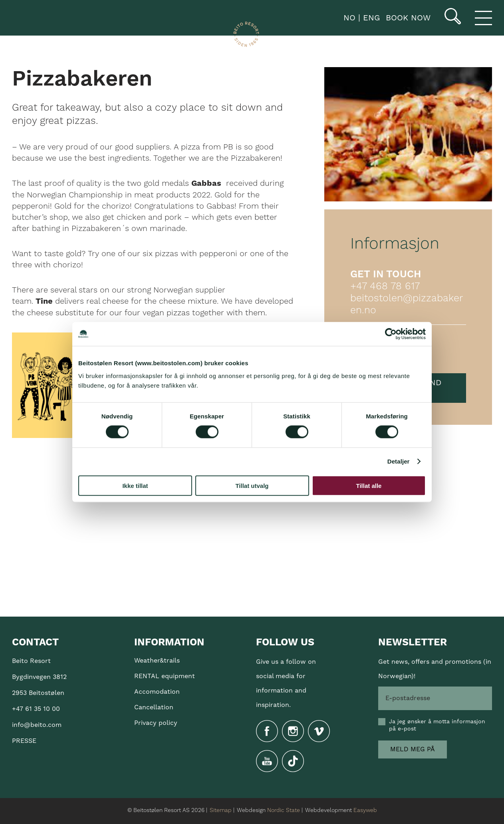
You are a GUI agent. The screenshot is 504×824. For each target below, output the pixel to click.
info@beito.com (37, 725)
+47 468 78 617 (385, 287)
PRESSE (24, 741)
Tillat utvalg (252, 485)
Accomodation (157, 692)
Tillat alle (369, 485)
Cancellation (154, 707)
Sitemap (221, 810)
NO (348, 18)
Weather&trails (157, 661)
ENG (370, 18)
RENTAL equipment (165, 676)
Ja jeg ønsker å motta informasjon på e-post (437, 725)
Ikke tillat (135, 485)
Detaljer (399, 461)
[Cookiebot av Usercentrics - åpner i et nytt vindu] (391, 334)
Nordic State (284, 810)
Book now (408, 18)
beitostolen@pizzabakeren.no (407, 305)
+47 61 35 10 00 (36, 709)
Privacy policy (156, 723)
